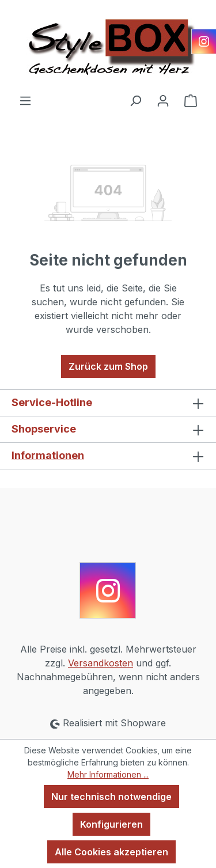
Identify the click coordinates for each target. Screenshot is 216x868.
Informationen (48, 455)
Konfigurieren (111, 824)
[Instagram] (204, 41)
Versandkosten (101, 663)
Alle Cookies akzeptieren (111, 852)
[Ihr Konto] (163, 100)
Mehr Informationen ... (108, 774)
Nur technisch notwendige (111, 797)
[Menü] (25, 100)
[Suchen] (135, 100)
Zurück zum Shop (108, 366)
